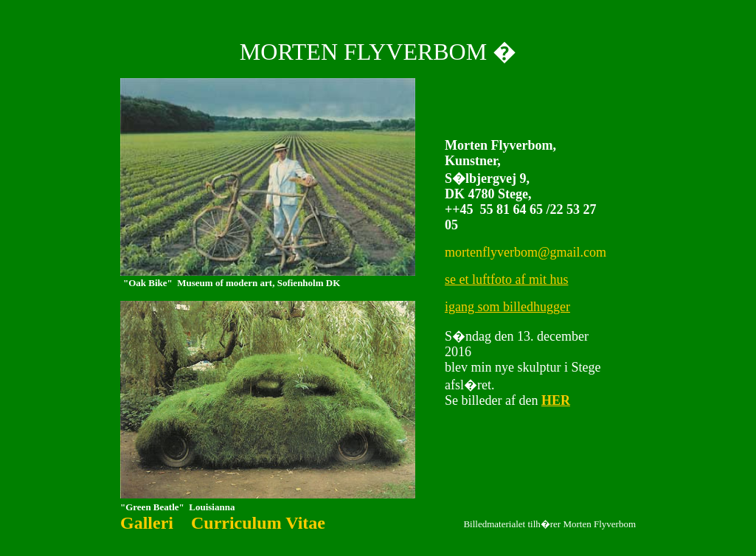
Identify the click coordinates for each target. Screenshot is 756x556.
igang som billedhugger (507, 307)
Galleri (147, 523)
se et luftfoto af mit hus (506, 279)
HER (556, 400)
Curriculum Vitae (258, 523)
